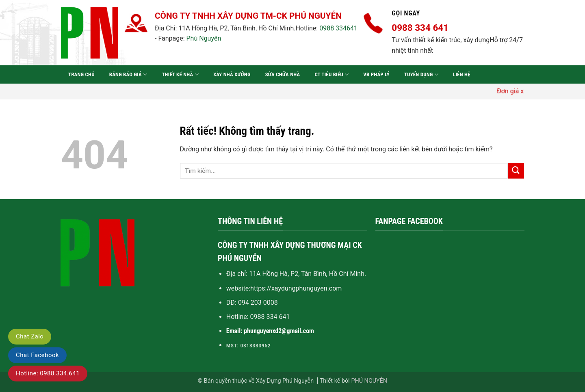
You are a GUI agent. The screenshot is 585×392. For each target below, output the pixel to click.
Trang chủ (81, 74)
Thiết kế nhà (180, 74)
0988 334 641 (270, 317)
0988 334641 (338, 28)
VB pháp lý (376, 74)
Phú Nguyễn (204, 38)
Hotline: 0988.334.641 (48, 373)
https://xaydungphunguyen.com (296, 288)
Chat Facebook (37, 355)
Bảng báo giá (128, 74)
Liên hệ (462, 74)
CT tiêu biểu (331, 74)
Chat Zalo (30, 336)
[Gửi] (516, 171)
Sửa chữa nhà (283, 74)
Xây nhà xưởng (232, 74)
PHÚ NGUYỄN (369, 381)
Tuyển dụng (421, 74)
